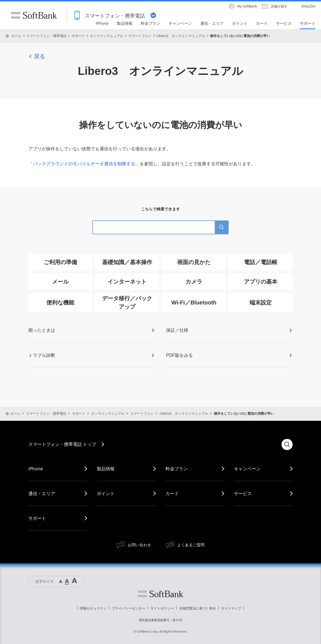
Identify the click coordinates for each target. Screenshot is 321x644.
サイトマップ (231, 608)
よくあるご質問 (191, 545)
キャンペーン (247, 469)
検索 (287, 444)
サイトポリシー (162, 608)
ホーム (16, 36)
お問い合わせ (139, 545)
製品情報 (106, 469)
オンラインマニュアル (107, 36)
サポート (78, 36)
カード (172, 493)
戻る (37, 56)
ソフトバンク (160, 594)
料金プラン (177, 469)
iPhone (36, 469)
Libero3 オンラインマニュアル (181, 36)
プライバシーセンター (129, 608)
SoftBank (34, 15)
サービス (243, 493)
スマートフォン (140, 36)
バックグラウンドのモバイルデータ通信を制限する (84, 164)
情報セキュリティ (93, 608)
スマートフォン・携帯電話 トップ (62, 444)
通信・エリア (42, 493)
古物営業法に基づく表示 (197, 608)
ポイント (106, 493)
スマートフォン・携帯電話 (46, 36)
